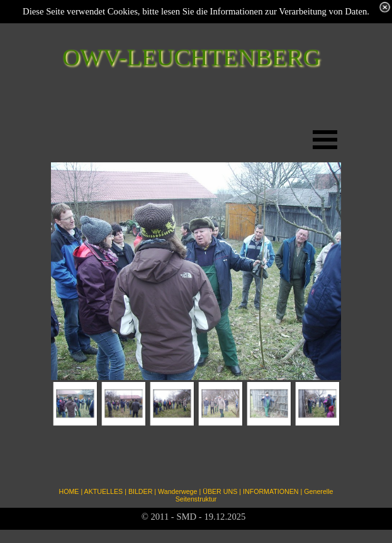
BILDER (141, 491)
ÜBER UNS (220, 491)
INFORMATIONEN (271, 491)
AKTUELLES (104, 491)
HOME (69, 491)
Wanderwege (177, 491)
